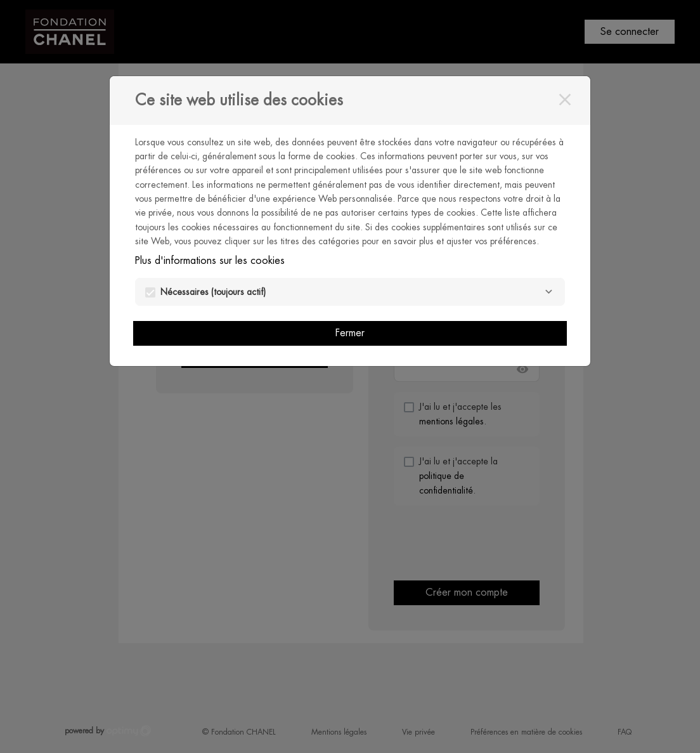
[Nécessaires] (548, 292)
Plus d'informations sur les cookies (210, 260)
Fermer (350, 333)
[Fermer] (565, 100)
